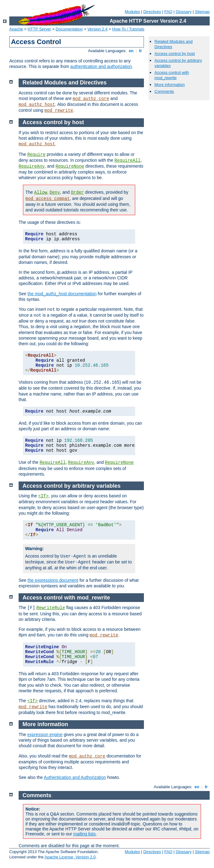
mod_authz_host (37, 105)
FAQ (168, 12)
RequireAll (127, 160)
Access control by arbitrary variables (72, 486)
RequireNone (70, 166)
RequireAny (32, 166)
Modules (132, 12)
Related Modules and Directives (65, 83)
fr (141, 51)
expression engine (45, 735)
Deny (55, 192)
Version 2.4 (98, 29)
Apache (16, 29)
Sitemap (202, 12)
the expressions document (53, 580)
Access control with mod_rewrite (172, 75)
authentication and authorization (101, 66)
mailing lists (84, 834)
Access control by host (175, 54)
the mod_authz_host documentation (62, 294)
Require (36, 155)
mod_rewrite (59, 111)
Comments (164, 91)
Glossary (183, 12)
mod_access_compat (48, 199)
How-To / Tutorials (128, 29)
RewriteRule (51, 608)
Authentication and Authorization (75, 777)
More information (170, 85)
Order (77, 192)
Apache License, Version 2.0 (70, 857)
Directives (152, 12)
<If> (43, 496)
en (131, 51)
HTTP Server (39, 29)
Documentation (69, 29)
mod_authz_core (91, 99)
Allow (41, 192)
